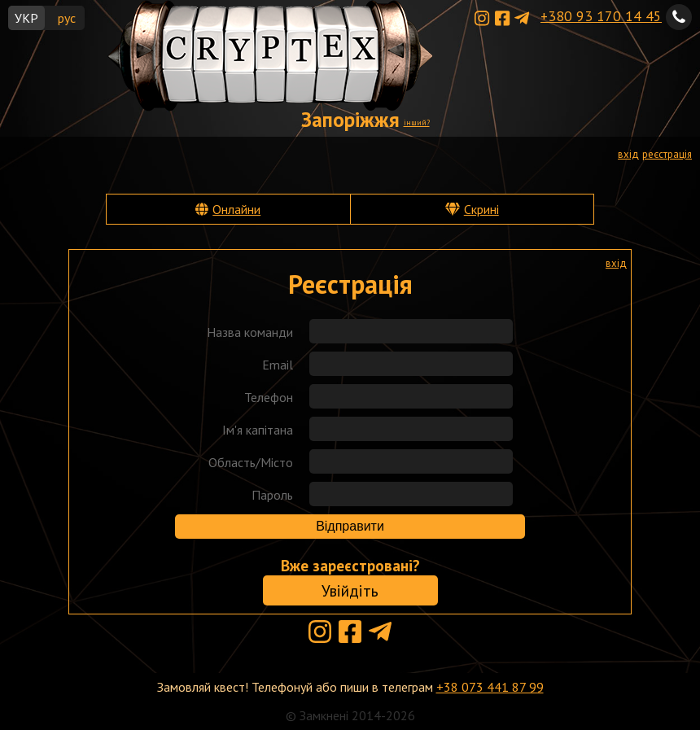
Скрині (481, 209)
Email (278, 365)
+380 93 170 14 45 (601, 16)
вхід (628, 154)
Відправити (350, 526)
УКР (26, 18)
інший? (417, 122)
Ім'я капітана (258, 430)
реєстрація (667, 154)
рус (67, 18)
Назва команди (250, 332)
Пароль (272, 495)
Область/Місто (251, 462)
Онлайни (236, 209)
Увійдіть (350, 590)
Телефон (269, 397)
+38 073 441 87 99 (490, 687)
